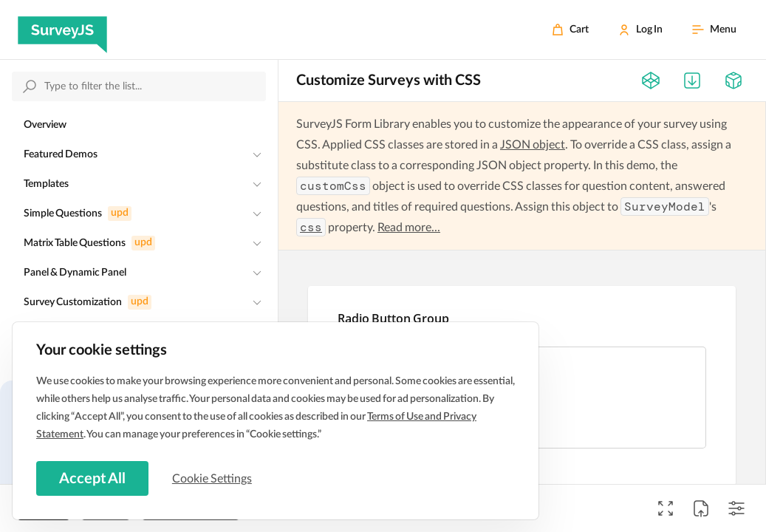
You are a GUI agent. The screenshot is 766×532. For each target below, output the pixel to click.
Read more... (409, 228)
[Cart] (570, 30)
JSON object (533, 145)
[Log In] (640, 30)
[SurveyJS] (62, 30)
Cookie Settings (213, 478)
